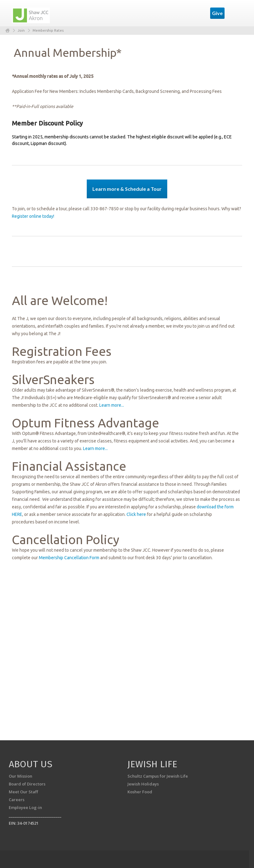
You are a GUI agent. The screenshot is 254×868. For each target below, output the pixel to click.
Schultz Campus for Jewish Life (158, 776)
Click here (136, 514)
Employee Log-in (25, 807)
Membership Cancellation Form (69, 558)
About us (31, 764)
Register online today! (33, 216)
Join (21, 30)
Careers (17, 800)
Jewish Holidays (143, 784)
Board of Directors (27, 784)
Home (8, 31)
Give (217, 13)
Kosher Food (140, 792)
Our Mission (21, 776)
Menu (235, 13)
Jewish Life (152, 764)
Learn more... (112, 405)
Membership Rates (48, 30)
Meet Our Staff (23, 792)
